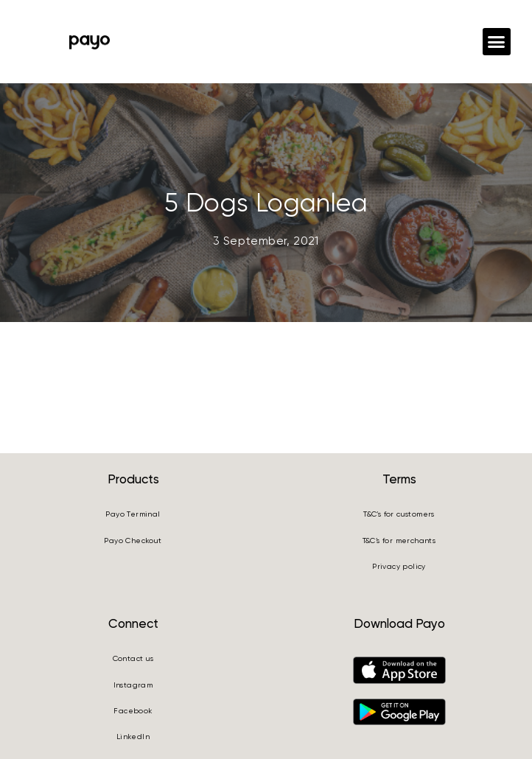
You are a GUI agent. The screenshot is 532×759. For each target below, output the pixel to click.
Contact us (133, 658)
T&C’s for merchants (399, 541)
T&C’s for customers (399, 514)
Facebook (133, 711)
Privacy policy (399, 566)
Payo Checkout (133, 541)
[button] (497, 42)
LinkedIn (133, 737)
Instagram (133, 685)
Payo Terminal (133, 514)
